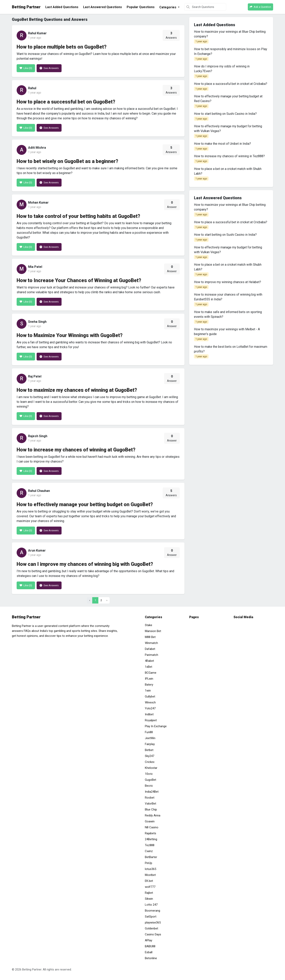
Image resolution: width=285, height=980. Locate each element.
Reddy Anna (153, 815)
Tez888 (150, 845)
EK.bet (149, 881)
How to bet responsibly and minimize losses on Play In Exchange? (231, 54)
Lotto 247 (151, 905)
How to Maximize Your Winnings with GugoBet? (70, 335)
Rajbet (149, 893)
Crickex (150, 762)
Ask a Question (260, 7)
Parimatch (152, 655)
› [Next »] (107, 600)
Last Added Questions (62, 7)
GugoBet (151, 780)
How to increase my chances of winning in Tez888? (229, 159)
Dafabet (150, 649)
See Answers (49, 68)
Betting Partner (26, 7)
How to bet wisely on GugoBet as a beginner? (67, 161)
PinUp (149, 863)
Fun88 (149, 732)
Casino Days (153, 934)
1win (148, 691)
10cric (149, 774)
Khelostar (151, 768)
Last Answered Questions (103, 7)
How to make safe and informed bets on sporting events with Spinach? (228, 317)
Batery (149, 685)
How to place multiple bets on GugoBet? (62, 47)
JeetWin (150, 738)
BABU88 (150, 946)
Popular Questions (141, 7)
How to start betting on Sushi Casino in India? (225, 116)
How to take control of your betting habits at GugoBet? (78, 216)
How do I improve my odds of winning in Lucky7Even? (222, 71)
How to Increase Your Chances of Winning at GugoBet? (79, 280)
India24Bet (152, 792)
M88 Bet (150, 637)
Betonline (151, 958)
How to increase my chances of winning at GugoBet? (76, 450)
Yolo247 (150, 708)
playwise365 (153, 923)
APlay (149, 940)
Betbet (149, 750)
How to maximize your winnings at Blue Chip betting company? (230, 37)
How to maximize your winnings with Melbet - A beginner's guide (227, 334)
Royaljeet (151, 720)
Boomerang (152, 911)
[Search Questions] (205, 7)
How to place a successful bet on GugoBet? (66, 102)
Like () (26, 68)
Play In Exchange (156, 726)
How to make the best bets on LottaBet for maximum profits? (231, 352)
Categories (168, 7)
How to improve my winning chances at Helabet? (228, 285)
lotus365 (151, 869)
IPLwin (149, 679)
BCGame (151, 673)
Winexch (150, 702)
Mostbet (150, 875)
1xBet (149, 667)
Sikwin (149, 899)
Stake (149, 625)
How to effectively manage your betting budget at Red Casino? (228, 101)
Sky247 (150, 756)
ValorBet (151, 804)
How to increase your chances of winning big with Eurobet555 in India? (228, 300)
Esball (149, 952)
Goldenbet (152, 928)
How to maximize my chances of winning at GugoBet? (77, 390)
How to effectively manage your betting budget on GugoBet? (85, 504)
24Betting (151, 839)
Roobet (150, 798)
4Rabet (149, 661)
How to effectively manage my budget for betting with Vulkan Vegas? (228, 131)
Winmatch (151, 643)
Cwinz (149, 851)
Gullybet (150, 696)
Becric (149, 786)
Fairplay (150, 744)
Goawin (150, 821)
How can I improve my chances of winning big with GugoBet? (85, 564)
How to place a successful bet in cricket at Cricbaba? (231, 86)
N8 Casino (152, 827)
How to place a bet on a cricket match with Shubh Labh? (228, 174)
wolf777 (150, 887)
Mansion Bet (153, 631)
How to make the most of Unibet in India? (222, 146)
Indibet (149, 714)
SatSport (151, 917)
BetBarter (151, 857)
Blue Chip (151, 809)
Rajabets (151, 833)
